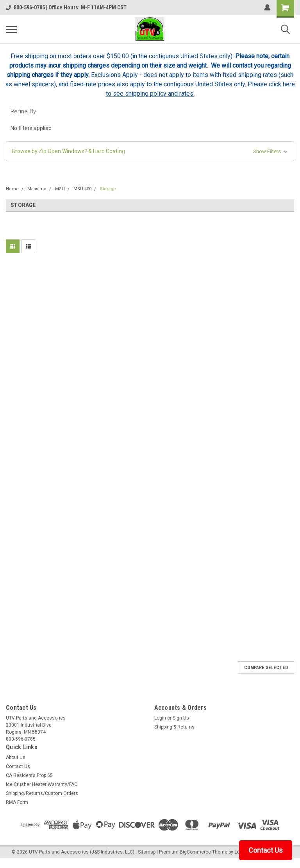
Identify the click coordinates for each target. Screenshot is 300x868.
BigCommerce (195, 852)
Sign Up (181, 718)
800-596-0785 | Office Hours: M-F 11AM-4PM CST (66, 7)
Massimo (37, 189)
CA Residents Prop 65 (29, 775)
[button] (150, 151)
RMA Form (17, 802)
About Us (16, 757)
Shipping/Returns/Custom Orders (42, 793)
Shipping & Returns (174, 727)
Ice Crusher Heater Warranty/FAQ (42, 784)
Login (160, 718)
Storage (108, 189)
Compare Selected (266, 668)
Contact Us (18, 766)
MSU (60, 189)
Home (12, 189)
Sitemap (147, 852)
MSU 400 (82, 189)
